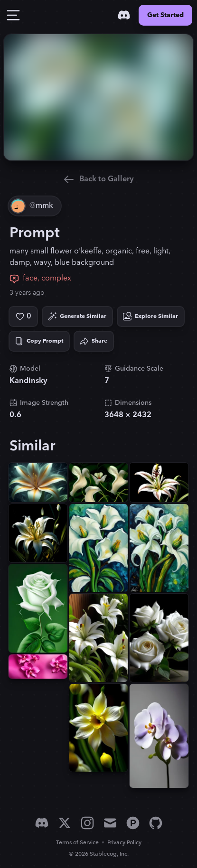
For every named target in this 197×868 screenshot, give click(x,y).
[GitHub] (156, 823)
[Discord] (124, 15)
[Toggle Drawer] (13, 15)
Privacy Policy (124, 843)
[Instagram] (87, 823)
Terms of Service (77, 843)
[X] (65, 823)
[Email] (110, 823)
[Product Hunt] (133, 823)
